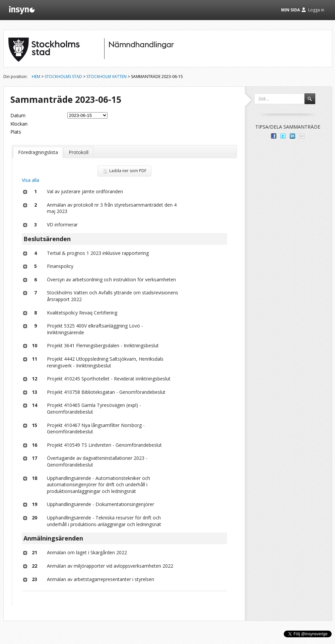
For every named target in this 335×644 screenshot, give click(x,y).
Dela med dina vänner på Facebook (274, 136)
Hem (36, 77)
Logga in (316, 10)
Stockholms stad (63, 77)
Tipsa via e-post (302, 136)
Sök (313, 102)
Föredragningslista (38, 152)
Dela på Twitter (283, 136)
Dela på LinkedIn (292, 136)
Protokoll (79, 152)
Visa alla (30, 180)
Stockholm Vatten (107, 77)
